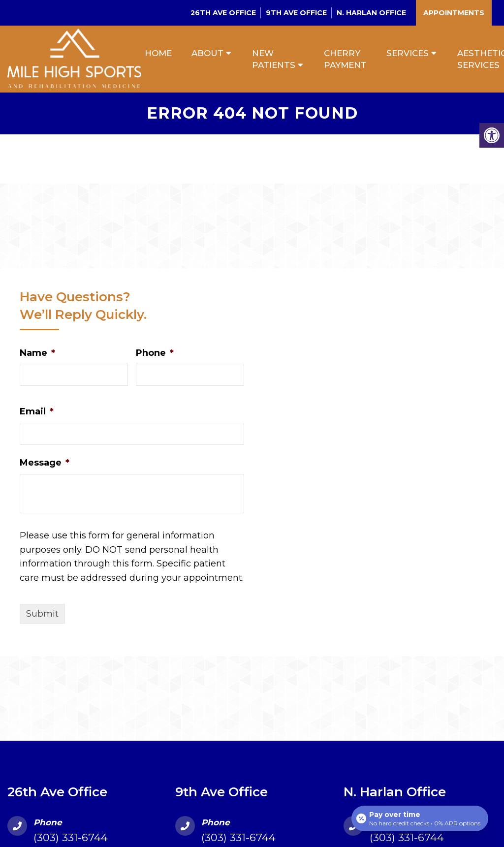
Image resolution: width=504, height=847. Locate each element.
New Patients (274, 59)
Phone (155, 353)
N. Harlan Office (371, 13)
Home (158, 53)
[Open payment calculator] (420, 818)
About (207, 53)
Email (37, 411)
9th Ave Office (296, 13)
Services (408, 53)
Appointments (454, 13)
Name (37, 353)
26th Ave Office (223, 13)
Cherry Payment (345, 59)
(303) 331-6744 (71, 837)
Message (45, 463)
